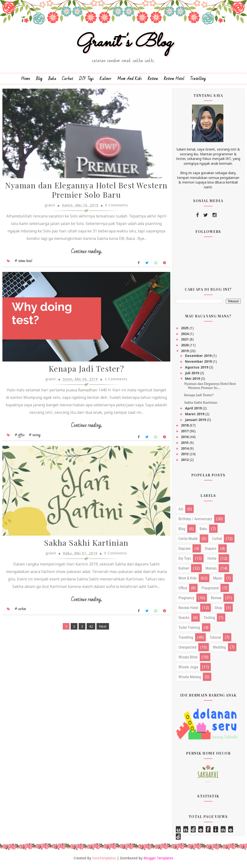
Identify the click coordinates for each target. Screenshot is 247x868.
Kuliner (106, 81)
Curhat (68, 81)
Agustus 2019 (197, 369)
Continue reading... (84, 254)
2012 (185, 462)
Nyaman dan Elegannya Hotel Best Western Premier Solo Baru (84, 193)
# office (20, 439)
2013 (185, 456)
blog (182, 531)
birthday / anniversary (195, 521)
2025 (185, 330)
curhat (217, 541)
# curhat (20, 621)
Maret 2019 (195, 416)
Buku (52, 81)
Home (26, 81)
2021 (185, 342)
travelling (186, 640)
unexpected (187, 649)
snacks (184, 620)
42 (88, 639)
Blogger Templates (158, 860)
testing (209, 620)
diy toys (185, 561)
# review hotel (23, 264)
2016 (185, 439)
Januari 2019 (196, 422)
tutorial (215, 640)
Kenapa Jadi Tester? (84, 373)
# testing (35, 439)
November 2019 (199, 364)
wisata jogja (188, 669)
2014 (185, 450)
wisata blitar (188, 659)
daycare (185, 551)
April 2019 (194, 410)
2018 (185, 428)
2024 (185, 336)
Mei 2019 (193, 381)
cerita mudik (188, 541)
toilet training (189, 630)
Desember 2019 (199, 358)
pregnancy (186, 600)
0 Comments (114, 208)
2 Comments (113, 383)
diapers (211, 551)
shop (219, 610)
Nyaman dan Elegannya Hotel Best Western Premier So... (210, 388)
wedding (219, 649)
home (212, 561)
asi (181, 511)
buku (203, 531)
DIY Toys (86, 81)
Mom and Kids (130, 81)
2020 (185, 347)
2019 (185, 353)
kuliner (184, 570)
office (183, 590)
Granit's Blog (124, 44)
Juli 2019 (192, 375)
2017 (185, 433)
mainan (211, 570)
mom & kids (188, 580)
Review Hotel (174, 81)
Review (153, 81)
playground (210, 590)
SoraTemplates (104, 860)
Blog (39, 81)
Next (100, 639)
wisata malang (190, 679)
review (216, 600)
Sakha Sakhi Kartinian (84, 548)
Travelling (198, 81)
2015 (185, 445)
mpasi (218, 580)
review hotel (188, 610)
